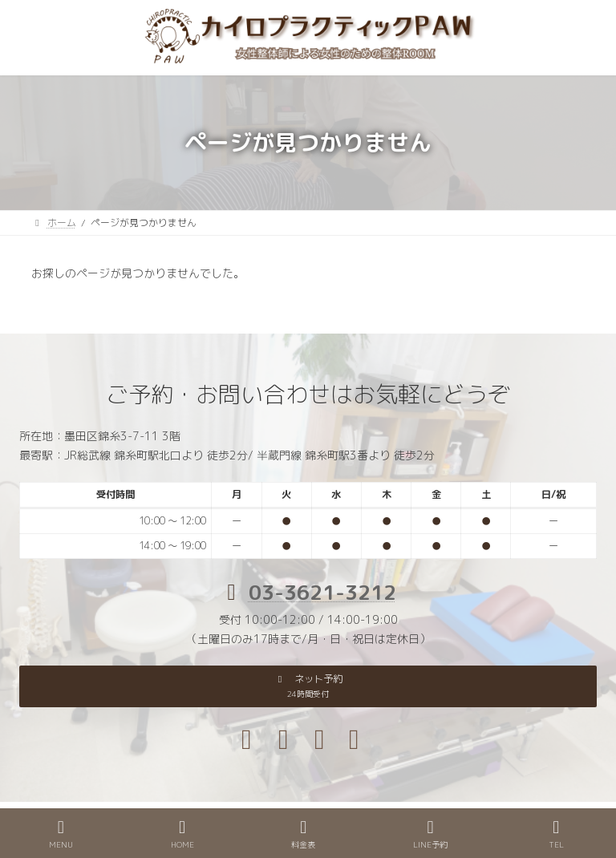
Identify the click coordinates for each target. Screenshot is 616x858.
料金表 (303, 834)
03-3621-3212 (322, 592)
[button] (308, 686)
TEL (557, 834)
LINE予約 (430, 834)
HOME (182, 834)
